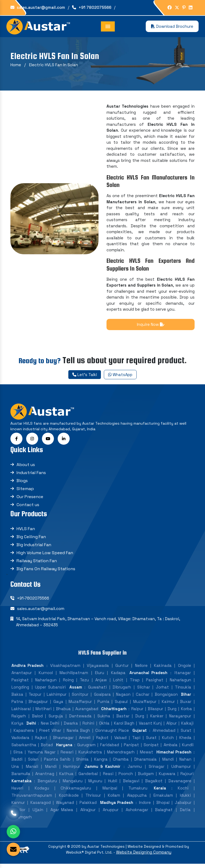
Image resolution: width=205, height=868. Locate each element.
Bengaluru (47, 799)
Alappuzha (137, 813)
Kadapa (118, 691)
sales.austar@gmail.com (38, 7)
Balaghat (164, 828)
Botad (47, 763)
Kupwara (167, 792)
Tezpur (35, 712)
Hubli (113, 799)
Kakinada (163, 684)
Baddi (17, 777)
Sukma (104, 734)
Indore (145, 821)
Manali (32, 785)
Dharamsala (145, 777)
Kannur (18, 821)
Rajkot (41, 756)
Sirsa (18, 770)
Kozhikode (69, 813)
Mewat (147, 770)
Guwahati (97, 705)
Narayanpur (180, 734)
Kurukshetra (90, 770)
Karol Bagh (124, 741)
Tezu (84, 698)
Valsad (120, 756)
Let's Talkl (85, 375)
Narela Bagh (78, 748)
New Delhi (50, 741)
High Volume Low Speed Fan (45, 571)
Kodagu (42, 806)
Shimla (82, 777)
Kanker (157, 734)
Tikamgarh (22, 835)
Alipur (172, 741)
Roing (68, 698)
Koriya (17, 741)
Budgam (146, 792)
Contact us (28, 523)
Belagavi (131, 799)
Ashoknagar (137, 828)
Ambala (171, 763)
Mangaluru (73, 799)
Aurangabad (87, 727)
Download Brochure (172, 26)
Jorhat (162, 705)
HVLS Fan (26, 547)
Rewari (67, 770)
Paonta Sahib (57, 777)
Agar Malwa (62, 828)
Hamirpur (72, 785)
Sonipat (151, 763)
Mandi (168, 777)
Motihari (44, 727)
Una (15, 785)
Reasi (108, 792)
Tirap (135, 698)
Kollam (114, 813)
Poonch (126, 792)
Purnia (103, 720)
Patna (17, 720)
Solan (33, 777)
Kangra (101, 777)
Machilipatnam (74, 691)
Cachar (143, 712)
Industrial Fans (31, 491)
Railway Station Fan (37, 579)
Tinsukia (183, 705)
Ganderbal (88, 792)
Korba (186, 727)
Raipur (137, 727)
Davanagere (180, 799)
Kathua (66, 792)
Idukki (185, 813)
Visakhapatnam (65, 684)
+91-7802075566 (33, 617)
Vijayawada (98, 684)
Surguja (56, 734)
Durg (172, 727)
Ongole (185, 684)
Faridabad (110, 763)
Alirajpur (88, 828)
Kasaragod (41, 821)
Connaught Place (112, 748)
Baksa (17, 712)
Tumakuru (138, 806)
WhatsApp (120, 375)
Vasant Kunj (150, 741)
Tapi (136, 756)
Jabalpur (183, 821)
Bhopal (163, 821)
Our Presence (30, 515)
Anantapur (22, 691)
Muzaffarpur (80, 720)
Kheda (185, 756)
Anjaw (101, 698)
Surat (186, 748)
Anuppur (111, 828)
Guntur (122, 684)
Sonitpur (80, 712)
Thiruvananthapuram (32, 813)
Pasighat (20, 698)
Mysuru (95, 799)
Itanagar (183, 691)
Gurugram (86, 763)
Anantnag (45, 792)
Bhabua (63, 727)
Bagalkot (154, 799)
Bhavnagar (63, 756)
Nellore (141, 684)
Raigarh (19, 734)
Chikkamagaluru (76, 806)
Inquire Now (151, 324)
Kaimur (168, 720)
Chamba (121, 777)
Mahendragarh (121, 770)
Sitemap (25, 507)
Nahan (185, 777)
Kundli (188, 763)
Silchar (144, 705)
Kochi (183, 806)
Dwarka (71, 741)
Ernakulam (163, 813)
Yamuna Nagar (42, 770)
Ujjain (38, 828)
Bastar (123, 734)
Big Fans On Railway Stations (46, 587)
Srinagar (157, 785)
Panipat (131, 763)
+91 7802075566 (92, 7)
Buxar (186, 720)
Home (16, 65)
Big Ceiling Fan (31, 555)
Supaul (121, 720)
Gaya (58, 720)
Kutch (168, 756)
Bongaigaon (166, 712)
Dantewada (80, 734)
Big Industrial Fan (34, 563)
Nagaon (123, 712)
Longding (20, 705)
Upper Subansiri (50, 705)
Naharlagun (46, 698)
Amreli (85, 756)
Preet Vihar (50, 748)
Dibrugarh (122, 705)
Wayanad (65, 821)
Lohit (118, 698)
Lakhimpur (57, 712)
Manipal (110, 806)
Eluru (100, 691)
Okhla (104, 741)
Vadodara (20, 756)
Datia (185, 828)
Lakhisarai (21, 727)
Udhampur (181, 785)
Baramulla (21, 792)
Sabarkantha (24, 763)
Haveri (17, 806)
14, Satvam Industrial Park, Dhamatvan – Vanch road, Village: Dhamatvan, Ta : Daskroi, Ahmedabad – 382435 (98, 640)
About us (26, 483)
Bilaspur (155, 727)
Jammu (135, 785)
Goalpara (102, 712)
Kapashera (24, 748)
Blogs (22, 499)
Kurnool (46, 691)
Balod (37, 734)
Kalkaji (187, 741)
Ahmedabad (164, 748)
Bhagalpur (38, 720)
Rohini (88, 741)
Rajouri (187, 792)
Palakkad (88, 821)
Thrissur (93, 813)
